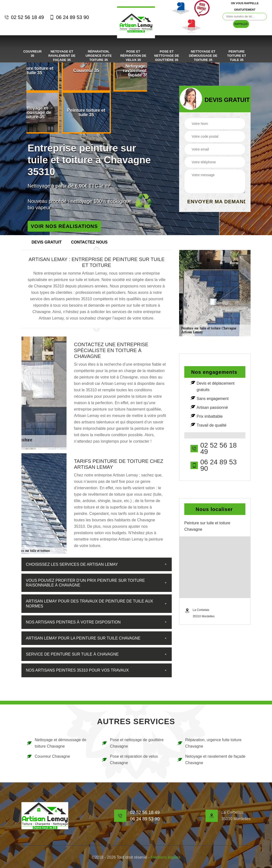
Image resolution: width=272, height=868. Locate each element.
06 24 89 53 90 (69, 17)
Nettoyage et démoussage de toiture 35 (203, 56)
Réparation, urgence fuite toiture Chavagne (209, 743)
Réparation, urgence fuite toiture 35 (99, 56)
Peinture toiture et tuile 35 (237, 56)
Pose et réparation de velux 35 (133, 56)
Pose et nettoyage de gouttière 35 (167, 56)
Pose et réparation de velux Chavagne (130, 760)
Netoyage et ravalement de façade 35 (62, 56)
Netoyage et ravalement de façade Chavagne (211, 760)
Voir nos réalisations (64, 226)
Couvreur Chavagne (48, 756)
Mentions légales (166, 857)
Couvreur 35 (32, 54)
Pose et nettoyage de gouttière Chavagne (133, 743)
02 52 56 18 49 (24, 17)
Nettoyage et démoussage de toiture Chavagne (56, 743)
